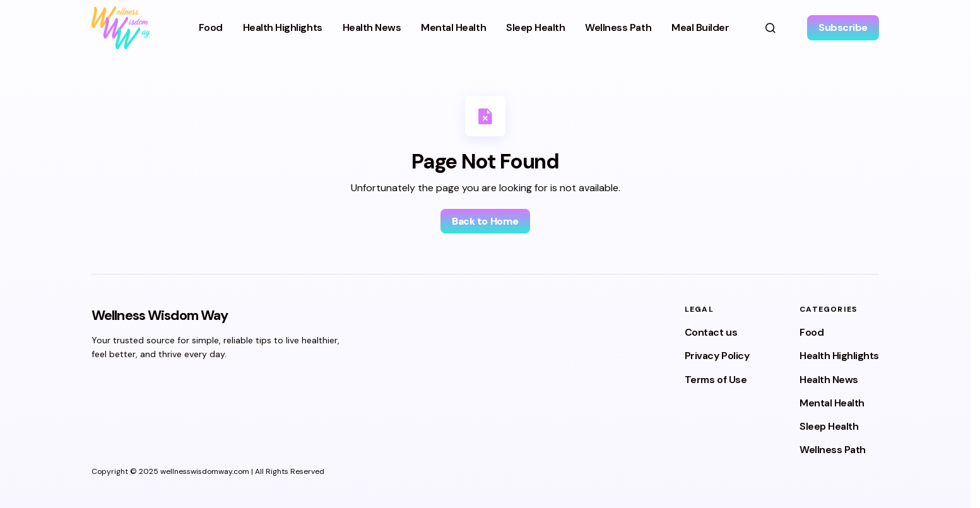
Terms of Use (716, 380)
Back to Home (485, 221)
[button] (770, 28)
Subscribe (843, 27)
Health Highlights (839, 356)
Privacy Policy (717, 356)
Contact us (711, 332)
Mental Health (832, 403)
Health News (829, 380)
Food (812, 332)
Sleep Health (829, 426)
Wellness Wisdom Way (160, 315)
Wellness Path (833, 450)
